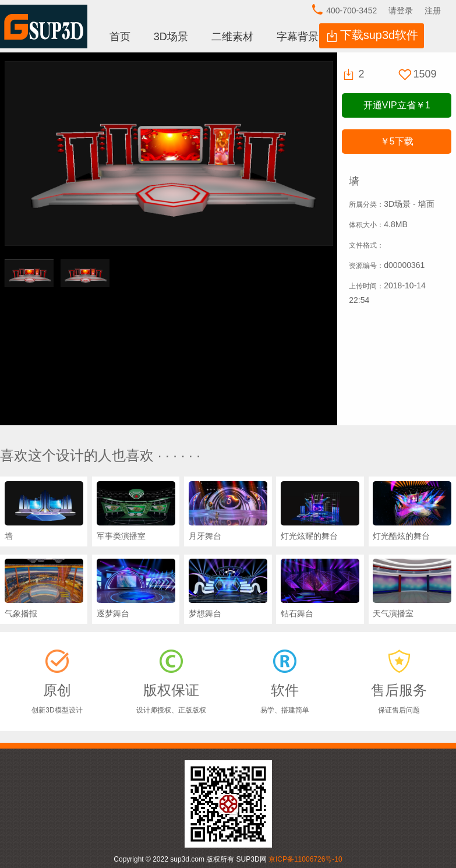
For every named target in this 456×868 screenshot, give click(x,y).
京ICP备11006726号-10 (305, 859)
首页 (120, 37)
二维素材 (232, 37)
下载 (397, 141)
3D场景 (171, 37)
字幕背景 (298, 37)
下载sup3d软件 (379, 35)
